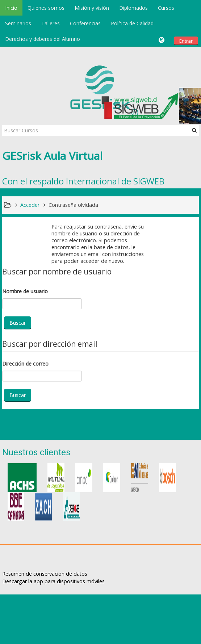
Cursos (166, 8)
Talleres (51, 23)
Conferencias (85, 23)
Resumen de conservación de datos (45, 574)
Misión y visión (92, 8)
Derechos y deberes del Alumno (43, 39)
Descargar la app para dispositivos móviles (53, 581)
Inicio (11, 8)
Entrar (186, 41)
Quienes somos (46, 8)
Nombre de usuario (25, 291)
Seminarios (18, 23)
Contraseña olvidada (73, 205)
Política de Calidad (132, 23)
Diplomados (133, 8)
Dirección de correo (25, 364)
